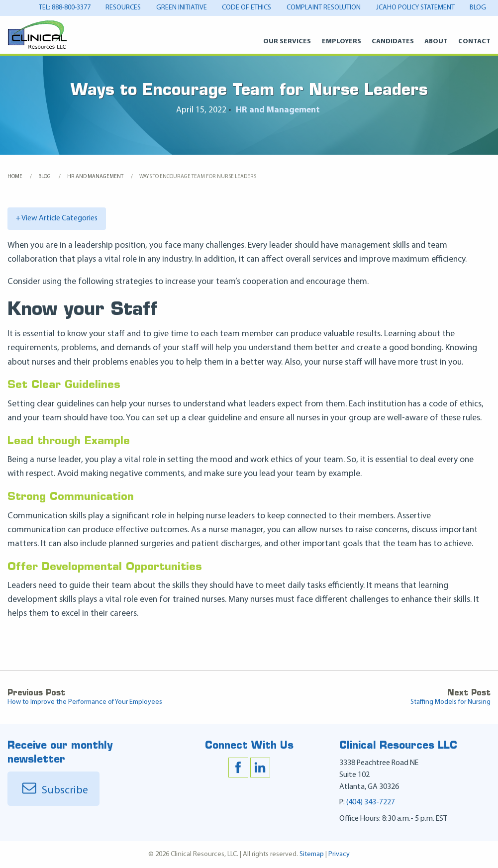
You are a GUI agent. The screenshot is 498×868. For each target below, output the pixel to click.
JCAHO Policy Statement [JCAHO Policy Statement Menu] (415, 8)
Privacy (339, 854)
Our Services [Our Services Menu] (287, 42)
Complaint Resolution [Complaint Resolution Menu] (324, 8)
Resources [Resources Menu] (123, 8)
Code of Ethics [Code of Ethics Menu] (247, 8)
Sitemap (312, 854)
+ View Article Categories (57, 218)
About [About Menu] (436, 42)
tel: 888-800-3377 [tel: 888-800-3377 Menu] (65, 8)
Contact (474, 42)
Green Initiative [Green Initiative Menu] (182, 8)
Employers (342, 42)
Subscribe (53, 791)
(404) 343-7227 (371, 802)
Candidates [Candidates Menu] (393, 42)
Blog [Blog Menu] (478, 8)
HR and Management (278, 110)
